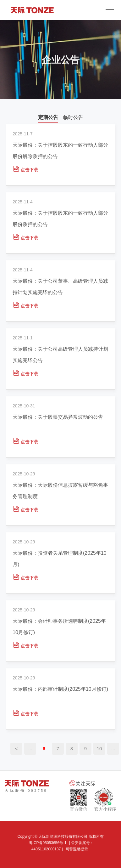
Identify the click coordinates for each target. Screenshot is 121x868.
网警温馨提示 (77, 849)
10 (99, 749)
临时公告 (73, 117)
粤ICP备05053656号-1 (48, 843)
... (30, 749)
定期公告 (48, 117)
